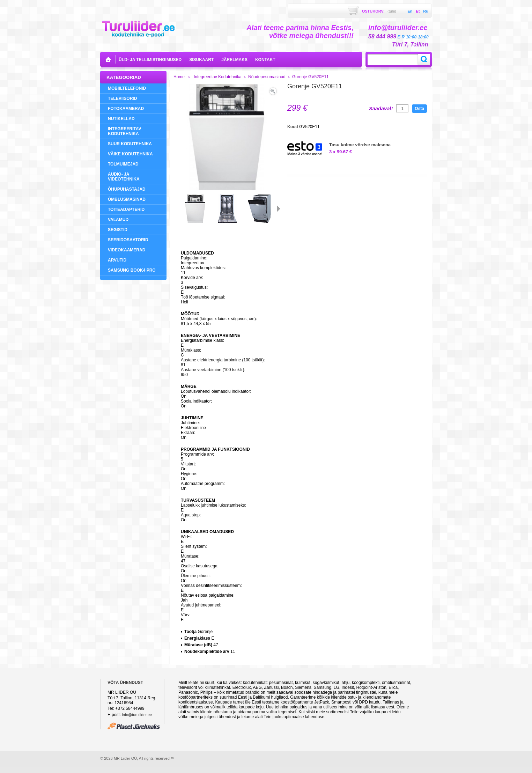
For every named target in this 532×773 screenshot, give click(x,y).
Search (424, 59)
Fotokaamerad (126, 109)
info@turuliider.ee (137, 715)
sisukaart (201, 60)
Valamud (118, 220)
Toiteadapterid (126, 209)
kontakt (265, 60)
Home (179, 77)
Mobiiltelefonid (127, 88)
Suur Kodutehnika (130, 144)
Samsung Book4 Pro (132, 270)
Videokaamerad (127, 250)
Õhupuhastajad (127, 189)
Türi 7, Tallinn (410, 45)
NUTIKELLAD (121, 119)
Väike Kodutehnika (130, 154)
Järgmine (279, 208)
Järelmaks (234, 60)
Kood (293, 127)
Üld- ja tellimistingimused (150, 60)
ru (426, 11)
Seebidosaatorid (128, 240)
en (410, 11)
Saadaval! (381, 109)
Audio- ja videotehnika (124, 177)
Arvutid (117, 260)
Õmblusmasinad (127, 199)
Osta (419, 109)
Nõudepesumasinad (267, 77)
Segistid (118, 230)
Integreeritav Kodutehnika (125, 131)
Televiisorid (122, 98)
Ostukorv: (379, 11)
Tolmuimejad (123, 164)
